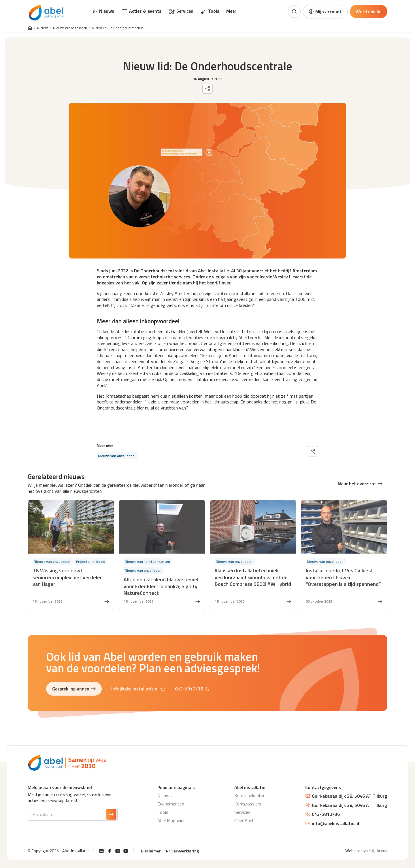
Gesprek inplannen (74, 690)
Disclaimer (151, 851)
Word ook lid (369, 12)
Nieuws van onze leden (70, 28)
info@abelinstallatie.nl (138, 690)
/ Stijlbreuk (377, 851)
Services (242, 812)
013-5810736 (192, 690)
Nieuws (43, 28)
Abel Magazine (171, 820)
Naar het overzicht (360, 484)
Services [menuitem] (181, 11)
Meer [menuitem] (231, 11)
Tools (163, 812)
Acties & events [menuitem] (141, 11)
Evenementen (171, 804)
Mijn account (325, 12)
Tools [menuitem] (210, 11)
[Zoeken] (294, 12)
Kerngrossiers (248, 804)
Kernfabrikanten (250, 795)
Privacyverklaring (182, 851)
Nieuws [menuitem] (103, 11)
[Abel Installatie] (46, 13)
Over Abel (244, 820)
